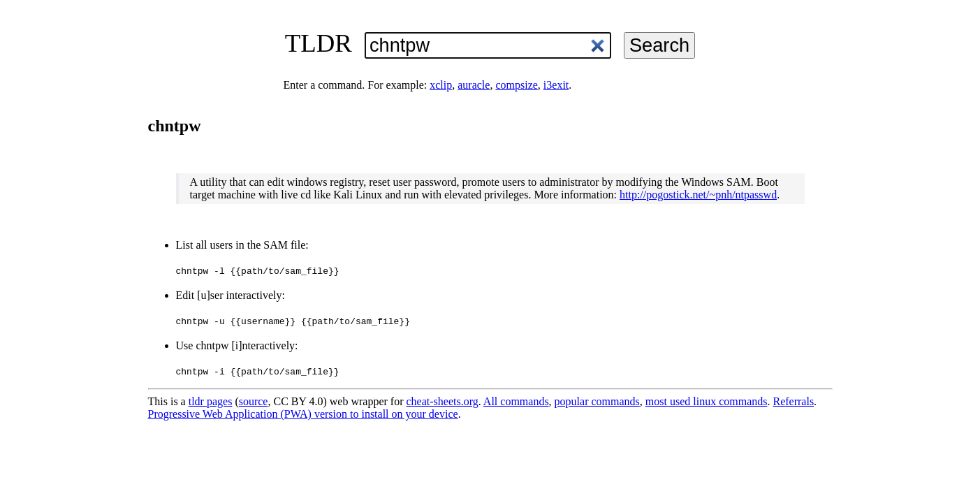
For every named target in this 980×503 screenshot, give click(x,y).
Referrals (793, 401)
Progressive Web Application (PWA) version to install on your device (303, 414)
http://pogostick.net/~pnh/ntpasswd (698, 195)
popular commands (597, 401)
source (254, 401)
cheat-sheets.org (443, 401)
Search (659, 45)
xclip (441, 85)
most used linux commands (707, 401)
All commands (516, 401)
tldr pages (211, 401)
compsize (516, 85)
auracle (474, 85)
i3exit (556, 85)
